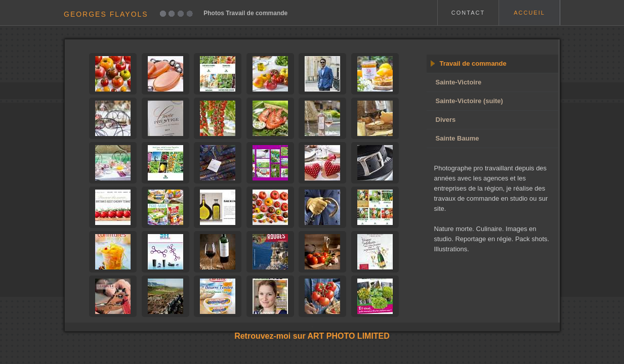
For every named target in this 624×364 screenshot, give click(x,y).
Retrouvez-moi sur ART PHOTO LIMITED (312, 336)
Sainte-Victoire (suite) (469, 101)
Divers (446, 120)
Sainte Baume (457, 138)
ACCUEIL (529, 13)
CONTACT (468, 13)
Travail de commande (473, 63)
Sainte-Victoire (459, 82)
